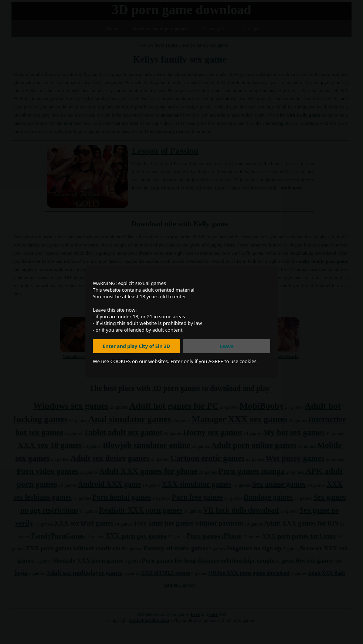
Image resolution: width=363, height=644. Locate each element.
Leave (227, 346)
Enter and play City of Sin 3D (136, 346)
